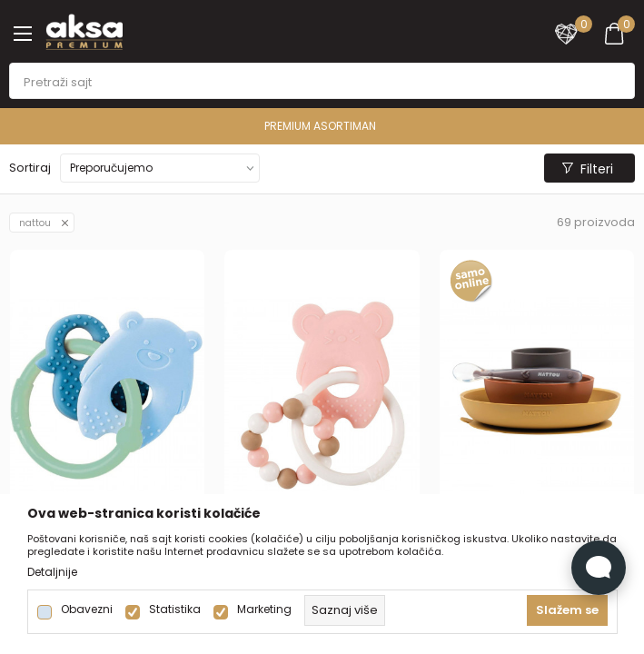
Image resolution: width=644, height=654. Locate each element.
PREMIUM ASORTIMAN (320, 126)
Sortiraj (30, 168)
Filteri (588, 169)
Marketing (264, 609)
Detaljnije (52, 572)
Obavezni (87, 609)
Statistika (175, 609)
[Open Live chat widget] (599, 568)
